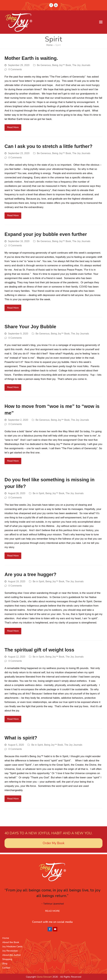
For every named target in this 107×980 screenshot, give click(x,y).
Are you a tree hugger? (30, 574)
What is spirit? (21, 738)
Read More (13, 127)
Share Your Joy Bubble (30, 327)
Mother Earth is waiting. (31, 58)
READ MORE (52, 911)
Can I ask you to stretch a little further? (48, 146)
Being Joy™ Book (62, 65)
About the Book (11, 942)
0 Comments (15, 69)
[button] (101, 22)
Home (50, 45)
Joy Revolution (10, 951)
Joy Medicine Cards (12, 947)
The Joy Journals (81, 65)
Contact (6, 968)
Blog (5, 963)
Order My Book (54, 843)
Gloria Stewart (44, 977)
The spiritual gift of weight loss (39, 650)
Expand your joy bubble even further (46, 234)
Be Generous (44, 65)
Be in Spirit (38, 493)
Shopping (7, 959)
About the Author (12, 955)
